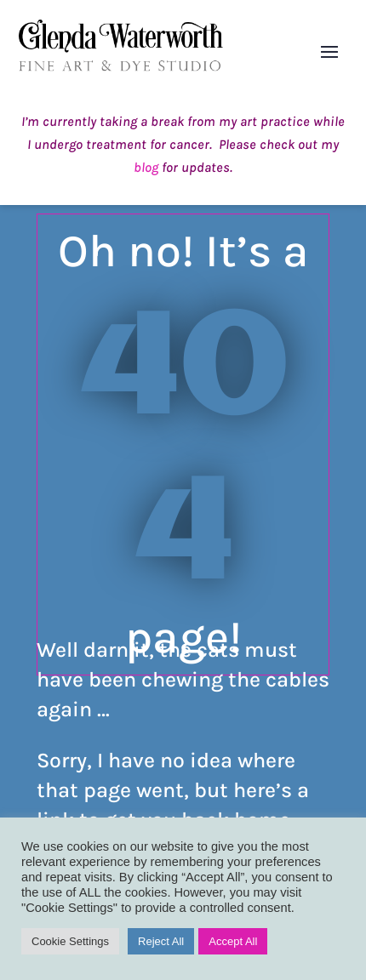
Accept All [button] (233, 941)
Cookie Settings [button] (70, 941)
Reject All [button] (161, 941)
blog (146, 167)
